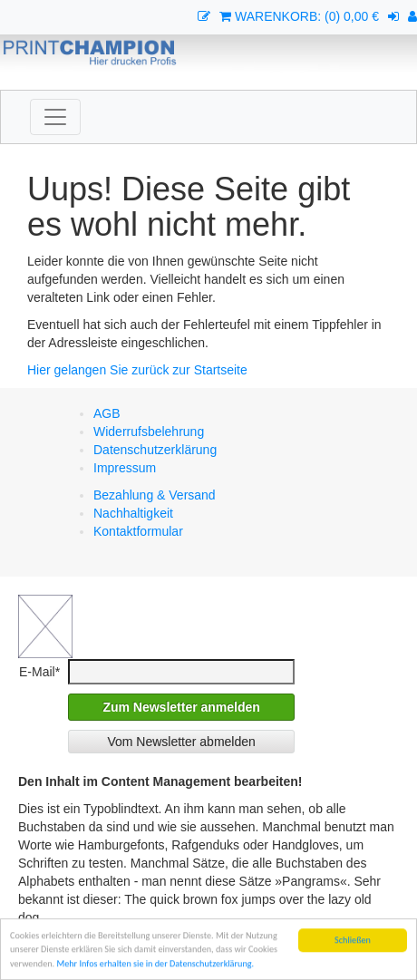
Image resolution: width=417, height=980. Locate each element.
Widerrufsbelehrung (149, 432)
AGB (107, 413)
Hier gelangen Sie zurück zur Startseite (137, 370)
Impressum (125, 468)
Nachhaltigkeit (133, 513)
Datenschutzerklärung (155, 450)
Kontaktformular (138, 531)
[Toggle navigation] (55, 117)
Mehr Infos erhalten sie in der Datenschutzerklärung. (155, 964)
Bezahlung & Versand (155, 495)
